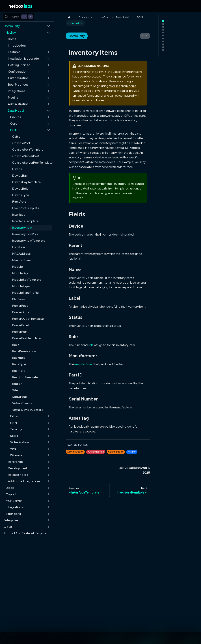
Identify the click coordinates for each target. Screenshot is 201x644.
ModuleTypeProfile (25, 293)
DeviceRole (20, 189)
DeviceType (21, 195)
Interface (19, 215)
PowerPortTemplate (26, 338)
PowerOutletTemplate (28, 319)
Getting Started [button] (19, 65)
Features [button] (14, 52)
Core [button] (14, 123)
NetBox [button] (11, 32)
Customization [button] (18, 78)
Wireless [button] (16, 455)
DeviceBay (20, 175)
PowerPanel (20, 325)
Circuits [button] (16, 117)
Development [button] (18, 468)
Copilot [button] (11, 494)
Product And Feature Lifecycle (25, 533)
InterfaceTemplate (25, 221)
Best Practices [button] (18, 84)
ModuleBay (20, 273)
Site (15, 390)
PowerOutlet (21, 312)
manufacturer (84, 364)
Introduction (17, 45)
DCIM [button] (14, 130)
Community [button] (12, 26)
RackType (19, 364)
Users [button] (14, 436)
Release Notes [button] (18, 475)
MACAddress (21, 254)
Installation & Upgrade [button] (23, 58)
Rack (16, 345)
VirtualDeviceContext (28, 410)
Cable (16, 136)
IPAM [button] (13, 423)
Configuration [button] (18, 71)
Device (17, 169)
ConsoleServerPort (26, 156)
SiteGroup (20, 397)
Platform (18, 299)
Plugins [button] (13, 97)
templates (122, 188)
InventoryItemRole (25, 234)
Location (19, 247)
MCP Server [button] (14, 501)
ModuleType (21, 286)
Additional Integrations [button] (24, 481)
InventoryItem (22, 228)
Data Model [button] (16, 110)
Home (12, 39)
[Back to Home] (20, 6)
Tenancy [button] (16, 429)
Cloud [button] (8, 527)
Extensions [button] (13, 514)
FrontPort (19, 202)
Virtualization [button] (19, 442)
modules (114, 86)
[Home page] (69, 17)
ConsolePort (21, 143)
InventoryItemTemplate (29, 241)
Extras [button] (14, 416)
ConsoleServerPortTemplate (32, 162)
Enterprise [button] (11, 520)
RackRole (19, 358)
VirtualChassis (22, 403)
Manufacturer (22, 260)
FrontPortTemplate (26, 208)
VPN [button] (13, 449)
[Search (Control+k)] (19, 17)
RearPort (19, 371)
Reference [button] (15, 462)
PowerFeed (20, 306)
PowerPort (20, 332)
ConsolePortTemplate (28, 149)
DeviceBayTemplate (26, 182)
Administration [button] (18, 104)
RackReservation (24, 351)
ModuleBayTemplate (27, 280)
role (91, 345)
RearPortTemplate (25, 377)
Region (17, 384)
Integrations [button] (17, 91)
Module (18, 267)
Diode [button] (10, 488)
